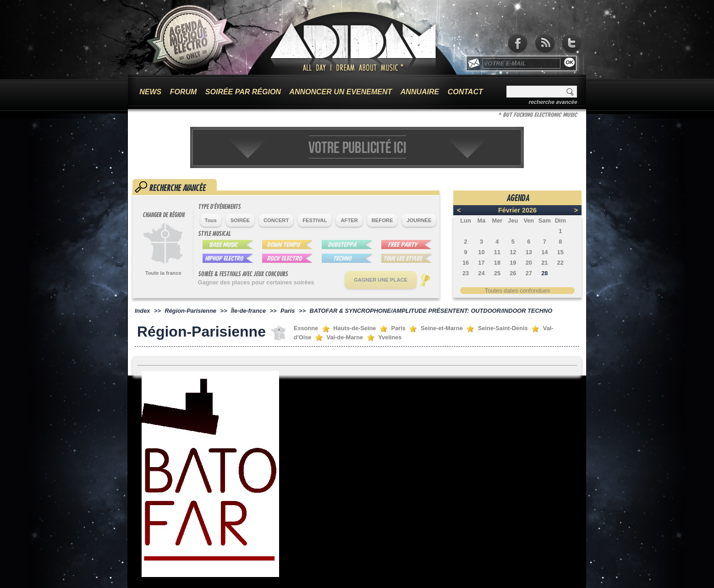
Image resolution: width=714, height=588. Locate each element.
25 (497, 273)
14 (544, 252)
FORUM (184, 92)
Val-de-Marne (345, 337)
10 (481, 252)
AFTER (349, 220)
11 (497, 252)
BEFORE (382, 220)
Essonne (306, 328)
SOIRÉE (240, 220)
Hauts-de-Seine (354, 328)
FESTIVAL (315, 220)
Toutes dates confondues (517, 291)
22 (560, 263)
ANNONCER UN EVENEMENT (341, 92)
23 (466, 273)
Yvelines (390, 337)
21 (544, 263)
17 (481, 263)
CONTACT (465, 92)
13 (529, 252)
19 (513, 263)
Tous (211, 220)
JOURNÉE (419, 220)
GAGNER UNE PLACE (381, 280)
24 (481, 273)
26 (513, 273)
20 (529, 263)
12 (513, 252)
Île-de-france (248, 311)
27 (529, 273)
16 (466, 263)
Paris (288, 311)
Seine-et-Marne (442, 328)
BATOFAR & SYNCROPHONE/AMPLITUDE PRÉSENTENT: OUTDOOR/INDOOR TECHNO (431, 311)
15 (560, 252)
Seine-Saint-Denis (503, 328)
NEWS (150, 92)
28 (544, 273)
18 (497, 263)
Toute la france (163, 273)
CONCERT (276, 220)
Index (142, 311)
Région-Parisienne (191, 311)
